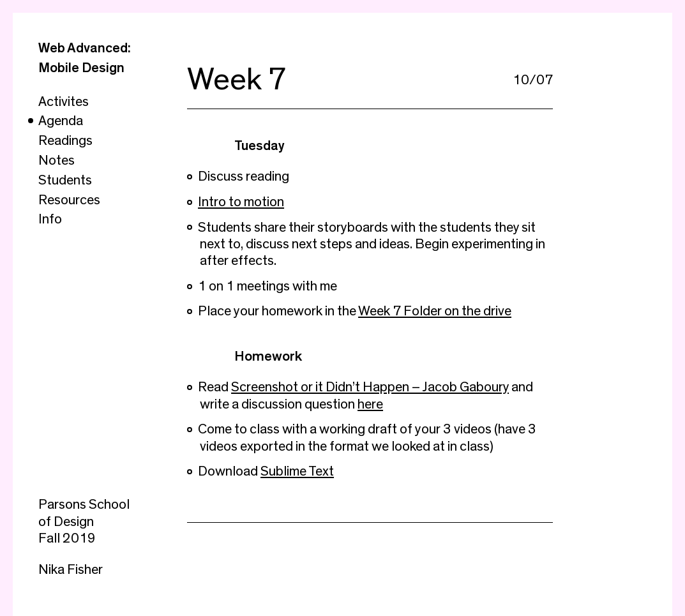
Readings (65, 140)
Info (50, 219)
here (370, 404)
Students (65, 180)
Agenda (61, 121)
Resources (69, 200)
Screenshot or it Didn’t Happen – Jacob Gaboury (370, 387)
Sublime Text (297, 471)
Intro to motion (241, 202)
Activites (64, 101)
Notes (56, 160)
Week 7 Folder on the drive (435, 311)
